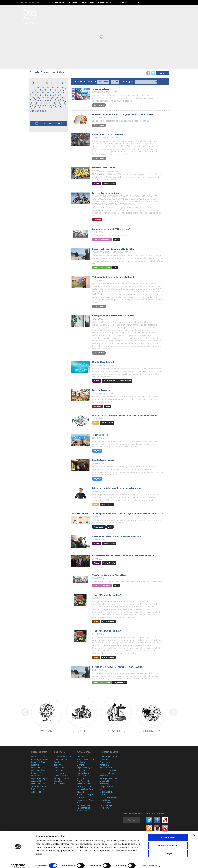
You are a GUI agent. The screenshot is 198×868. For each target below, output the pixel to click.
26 (58, 106)
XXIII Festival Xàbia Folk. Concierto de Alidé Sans (117, 536)
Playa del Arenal (38, 773)
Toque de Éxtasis (101, 89)
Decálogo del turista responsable (108, 780)
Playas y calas (88, 2)
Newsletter (116, 731)
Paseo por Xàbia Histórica (38, 763)
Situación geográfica (108, 757)
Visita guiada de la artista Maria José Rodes (114, 316)
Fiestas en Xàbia (38, 784)
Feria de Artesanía (101, 390)
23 (43, 106)
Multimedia (151, 731)
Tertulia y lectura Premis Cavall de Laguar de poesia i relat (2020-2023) (128, 514)
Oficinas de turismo (108, 770)
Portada (34, 72)
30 (43, 111)
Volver (162, 73)
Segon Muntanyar (84, 768)
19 (58, 100)
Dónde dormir (106, 768)
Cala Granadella (84, 781)
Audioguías (36, 792)
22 (38, 106)
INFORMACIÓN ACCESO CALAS (83, 809)
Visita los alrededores (59, 782)
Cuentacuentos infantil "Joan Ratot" (110, 575)
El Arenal (81, 765)
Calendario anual (49, 123)
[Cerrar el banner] (194, 832)
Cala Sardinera (83, 773)
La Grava (81, 757)
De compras (59, 773)
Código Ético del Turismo (106, 793)
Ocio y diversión (61, 776)
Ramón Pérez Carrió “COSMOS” (108, 135)
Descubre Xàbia (57, 2)
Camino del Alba (61, 759)
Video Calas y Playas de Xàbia (85, 790)
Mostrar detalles (149, 863)
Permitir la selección (168, 842)
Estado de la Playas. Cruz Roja (85, 796)
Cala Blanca (82, 770)
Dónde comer (105, 765)
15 (38, 100)
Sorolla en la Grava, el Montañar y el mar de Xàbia (117, 667)
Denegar (168, 850)
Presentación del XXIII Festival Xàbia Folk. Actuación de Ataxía (123, 556)
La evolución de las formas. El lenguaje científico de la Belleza (123, 114)
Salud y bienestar (62, 778)
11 (53, 95)
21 (33, 106)
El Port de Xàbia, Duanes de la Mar (39, 769)
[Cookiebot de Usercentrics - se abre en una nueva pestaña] (18, 863)
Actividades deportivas (59, 763)
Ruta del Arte (60, 768)
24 (48, 106)
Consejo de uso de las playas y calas (85, 785)
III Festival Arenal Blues (104, 168)
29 (38, 111)
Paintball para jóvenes (103, 460)
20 (63, 100)
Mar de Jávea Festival (103, 362)
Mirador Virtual (38, 757)
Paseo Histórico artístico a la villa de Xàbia (113, 249)
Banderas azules (84, 805)
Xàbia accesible (106, 803)
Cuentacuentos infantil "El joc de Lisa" (111, 229)
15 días (115, 82)
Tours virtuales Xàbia (40, 786)
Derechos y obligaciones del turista (106, 786)
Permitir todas (168, 834)
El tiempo (104, 759)
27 (63, 106)
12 (58, 95)
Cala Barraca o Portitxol (83, 777)
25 (53, 106)
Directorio (104, 776)
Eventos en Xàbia (53, 72)
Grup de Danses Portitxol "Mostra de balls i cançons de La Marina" (125, 416)
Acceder (132, 820)
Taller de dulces (100, 435)
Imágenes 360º (38, 789)
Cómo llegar (105, 762)
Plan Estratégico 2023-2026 (106, 807)
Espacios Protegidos (40, 778)
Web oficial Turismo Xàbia (29, 2)
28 (33, 111)
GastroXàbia (37, 781)
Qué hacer (73, 2)
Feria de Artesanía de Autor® (106, 193)
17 (48, 100)
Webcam (46, 731)
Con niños (58, 770)
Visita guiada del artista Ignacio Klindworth (113, 277)
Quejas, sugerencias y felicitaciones (108, 799)
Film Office (81, 731)
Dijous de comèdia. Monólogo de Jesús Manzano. (117, 488)
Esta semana (103, 82)
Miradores (36, 776)
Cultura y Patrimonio (40, 759)
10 (48, 95)
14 (33, 100)
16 (43, 100)
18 (53, 100)
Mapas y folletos (106, 773)
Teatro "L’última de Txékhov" (106, 595)
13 (63, 95)
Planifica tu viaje (106, 2)
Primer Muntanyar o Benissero (86, 761)
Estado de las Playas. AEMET (86, 801)
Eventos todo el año (63, 757)
